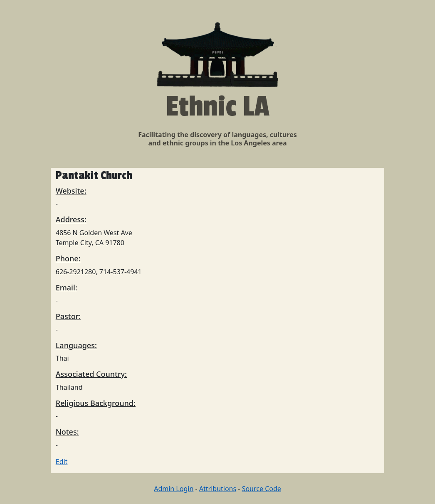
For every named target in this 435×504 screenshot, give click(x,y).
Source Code (262, 489)
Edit (62, 462)
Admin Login (174, 489)
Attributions (218, 489)
